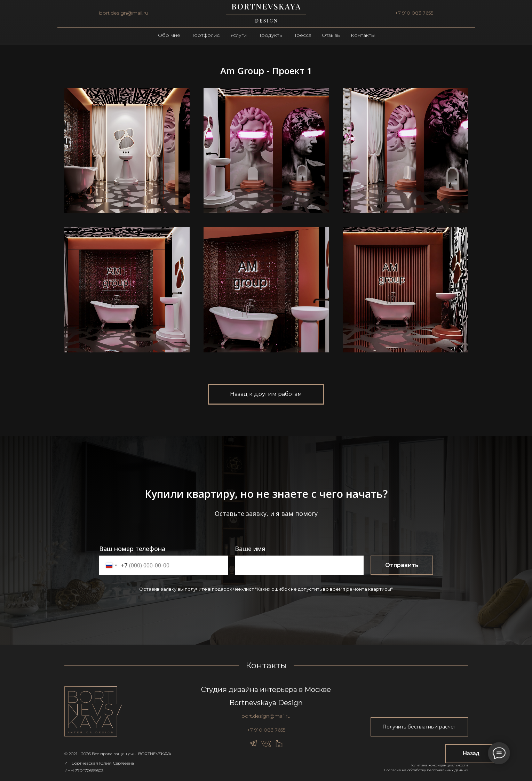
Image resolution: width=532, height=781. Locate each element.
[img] (266, 13)
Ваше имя (250, 549)
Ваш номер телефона (132, 549)
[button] (419, 727)
